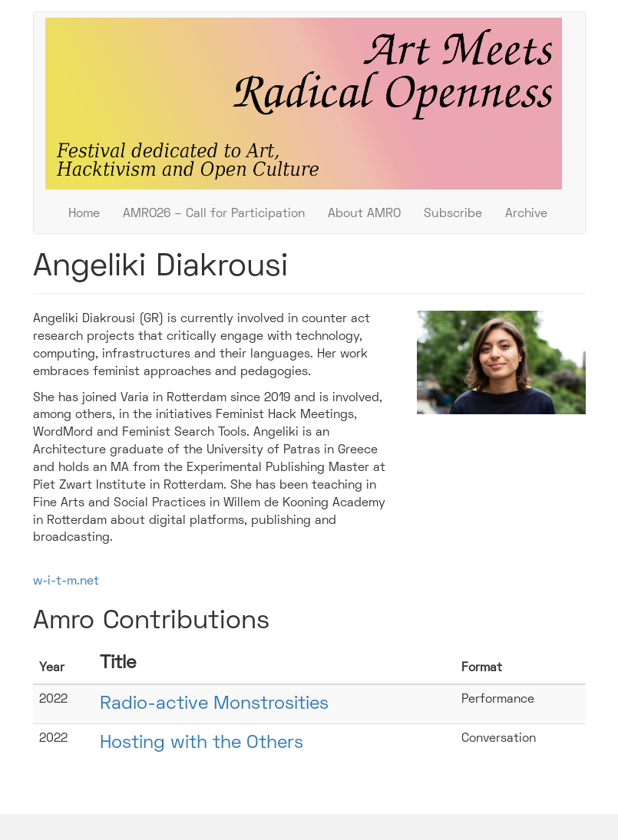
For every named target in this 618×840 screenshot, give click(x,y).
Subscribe (453, 214)
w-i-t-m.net (66, 581)
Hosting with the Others (202, 743)
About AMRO (364, 214)
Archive (526, 214)
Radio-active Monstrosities (214, 704)
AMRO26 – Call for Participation (214, 214)
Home (84, 214)
